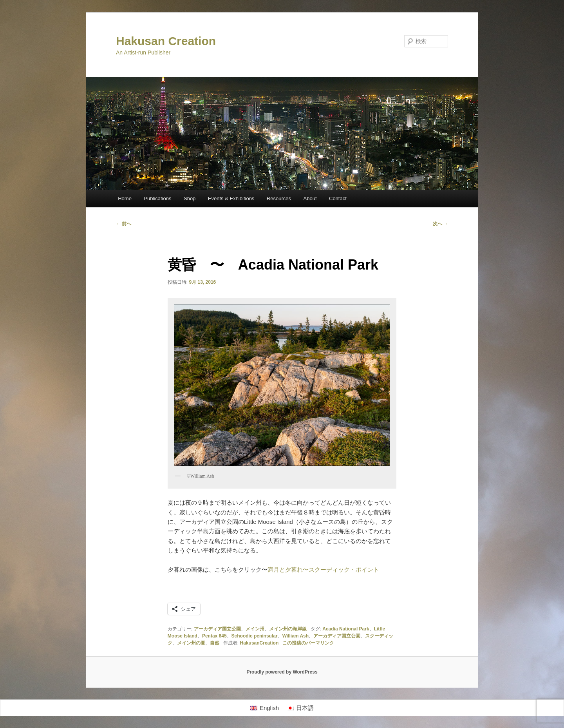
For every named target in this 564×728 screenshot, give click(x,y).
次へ (440, 224)
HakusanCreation (259, 643)
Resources (279, 198)
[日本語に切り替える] (300, 708)
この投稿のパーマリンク (308, 643)
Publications (157, 198)
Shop (190, 198)
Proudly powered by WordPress (282, 672)
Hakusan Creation (166, 41)
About (310, 198)
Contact (338, 198)
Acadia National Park (346, 629)
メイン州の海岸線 (288, 629)
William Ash (296, 636)
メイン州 (255, 629)
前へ (124, 224)
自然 (215, 643)
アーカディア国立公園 (217, 629)
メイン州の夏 (191, 643)
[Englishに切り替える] (265, 708)
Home (125, 198)
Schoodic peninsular (255, 636)
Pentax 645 (214, 636)
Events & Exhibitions (231, 198)
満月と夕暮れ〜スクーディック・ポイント (323, 570)
